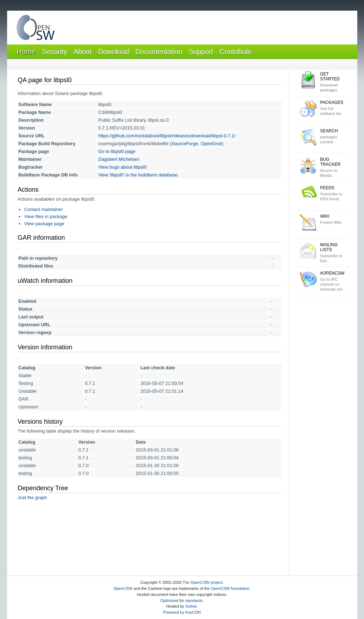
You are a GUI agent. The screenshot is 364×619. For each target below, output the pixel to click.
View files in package (46, 216)
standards (194, 601)
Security (55, 52)
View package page (44, 224)
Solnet (191, 606)
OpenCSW (123, 588)
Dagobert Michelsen (119, 159)
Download (114, 52)
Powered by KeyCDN (182, 612)
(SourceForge (184, 144)
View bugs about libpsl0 (122, 167)
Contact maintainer (44, 209)
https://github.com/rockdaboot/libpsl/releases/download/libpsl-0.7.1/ (167, 136)
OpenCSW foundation (230, 588)
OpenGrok (212, 144)
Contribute (235, 52)
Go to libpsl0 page (117, 151)
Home (26, 52)
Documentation (159, 52)
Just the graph (32, 498)
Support (201, 52)
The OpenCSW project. (203, 582)
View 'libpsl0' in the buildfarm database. (138, 175)
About (83, 52)
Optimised (169, 601)
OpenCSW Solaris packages (36, 29)
